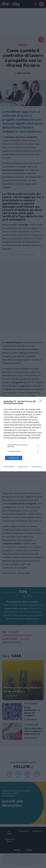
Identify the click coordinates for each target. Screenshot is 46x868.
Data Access (23, 467)
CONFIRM (14, 458)
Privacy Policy (37, 467)
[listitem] (23, 446)
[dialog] (23, 434)
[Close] (41, 402)
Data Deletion (9, 467)
